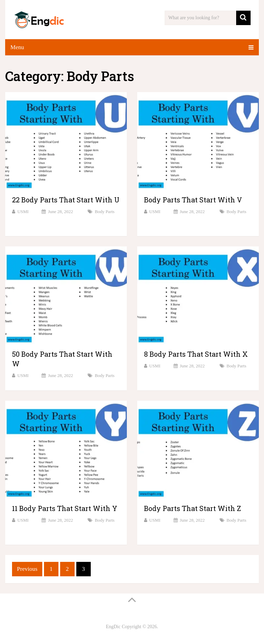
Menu (17, 47)
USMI (23, 212)
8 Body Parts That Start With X (196, 354)
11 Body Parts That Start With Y (65, 508)
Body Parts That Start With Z (192, 508)
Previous (27, 569)
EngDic (113, 627)
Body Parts (105, 212)
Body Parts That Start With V (193, 200)
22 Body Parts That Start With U (66, 200)
